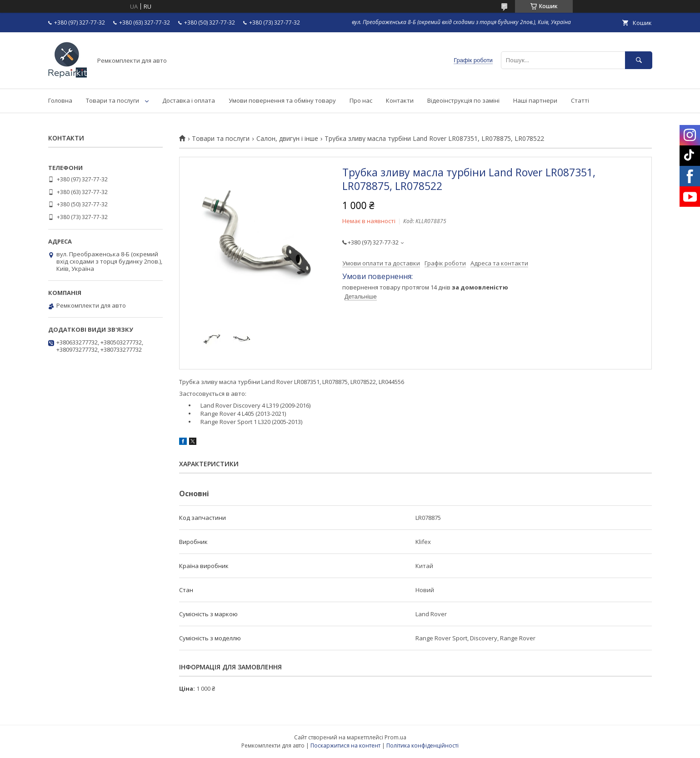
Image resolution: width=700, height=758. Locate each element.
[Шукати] (639, 60)
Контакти (400, 100)
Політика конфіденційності (422, 746)
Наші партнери (535, 100)
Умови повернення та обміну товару (282, 100)
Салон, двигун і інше (287, 139)
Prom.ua (395, 737)
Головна (60, 100)
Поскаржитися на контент (345, 746)
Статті (580, 100)
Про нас (361, 100)
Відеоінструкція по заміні (463, 100)
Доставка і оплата (189, 100)
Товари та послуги (112, 100)
